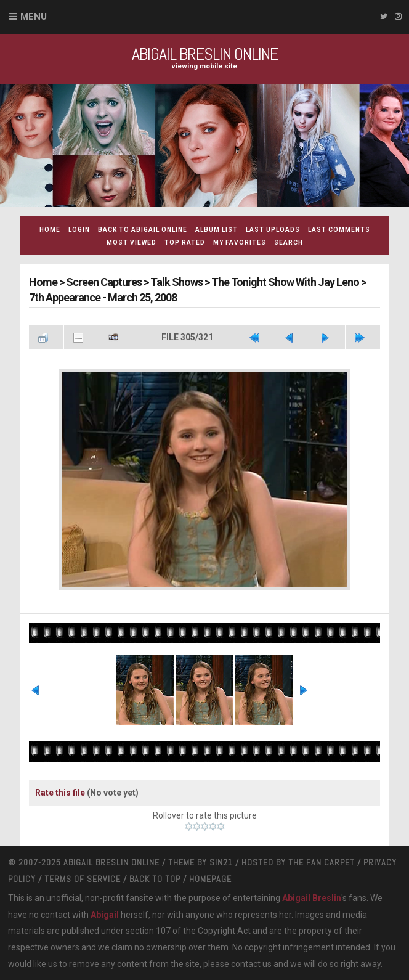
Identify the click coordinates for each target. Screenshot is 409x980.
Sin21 (221, 862)
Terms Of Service (83, 879)
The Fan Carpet (322, 862)
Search (289, 243)
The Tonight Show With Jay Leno (285, 282)
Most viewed (132, 243)
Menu (34, 17)
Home (50, 230)
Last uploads (273, 230)
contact (246, 964)
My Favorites (240, 243)
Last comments (339, 230)
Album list (217, 230)
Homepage (210, 879)
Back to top (155, 879)
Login (79, 230)
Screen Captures (104, 282)
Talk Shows (176, 282)
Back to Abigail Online (143, 230)
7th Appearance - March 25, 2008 (103, 297)
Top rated (185, 243)
